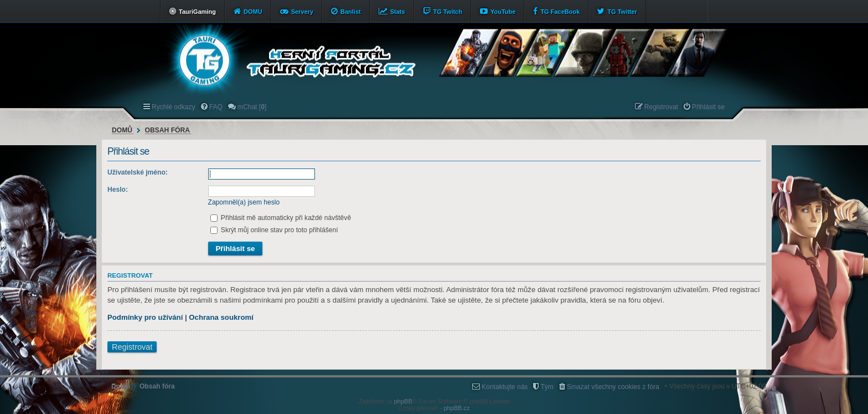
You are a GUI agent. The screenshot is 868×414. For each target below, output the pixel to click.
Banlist (351, 12)
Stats (398, 12)
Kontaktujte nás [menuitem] (505, 387)
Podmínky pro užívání (145, 317)
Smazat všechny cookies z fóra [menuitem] (613, 387)
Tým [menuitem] (547, 387)
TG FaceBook (560, 12)
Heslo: (118, 190)
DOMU (253, 12)
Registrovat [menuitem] (661, 107)
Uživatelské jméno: (138, 172)
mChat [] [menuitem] (252, 107)
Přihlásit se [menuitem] (708, 107)
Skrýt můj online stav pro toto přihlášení (274, 230)
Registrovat (132, 347)
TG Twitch (448, 12)
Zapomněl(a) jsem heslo (244, 202)
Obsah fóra (167, 130)
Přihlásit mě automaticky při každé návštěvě (281, 218)
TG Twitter (622, 12)
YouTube (503, 12)
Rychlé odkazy (174, 107)
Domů (122, 130)
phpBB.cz (456, 408)
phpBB (403, 401)
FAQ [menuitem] (216, 107)
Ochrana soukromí (221, 317)
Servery (302, 12)
